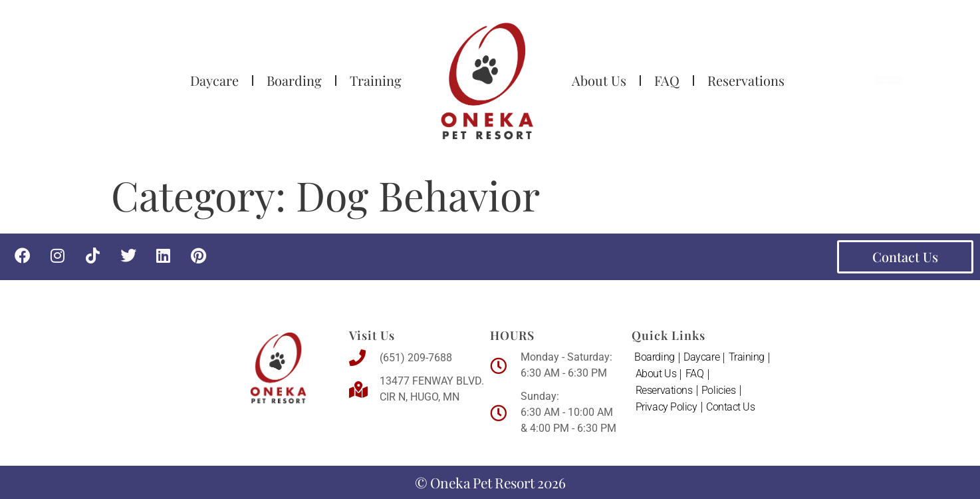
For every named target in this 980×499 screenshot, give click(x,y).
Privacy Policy (667, 409)
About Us (599, 80)
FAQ (667, 80)
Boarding (294, 80)
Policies (719, 392)
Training (376, 80)
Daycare (214, 80)
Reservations (746, 80)
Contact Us (731, 409)
